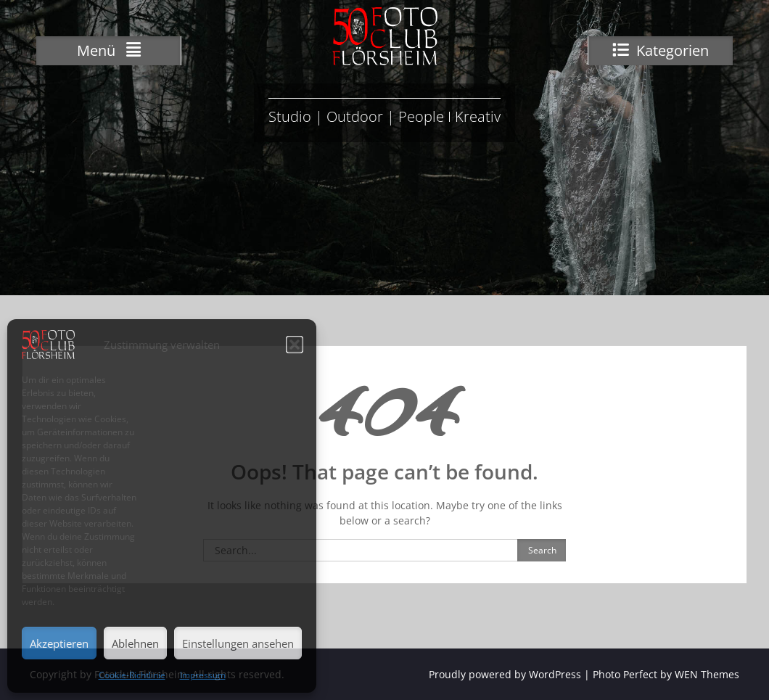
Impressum (203, 675)
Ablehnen (135, 643)
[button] (295, 345)
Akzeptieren (59, 643)
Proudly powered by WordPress (505, 674)
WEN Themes (707, 674)
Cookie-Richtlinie (132, 675)
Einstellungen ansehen (238, 643)
